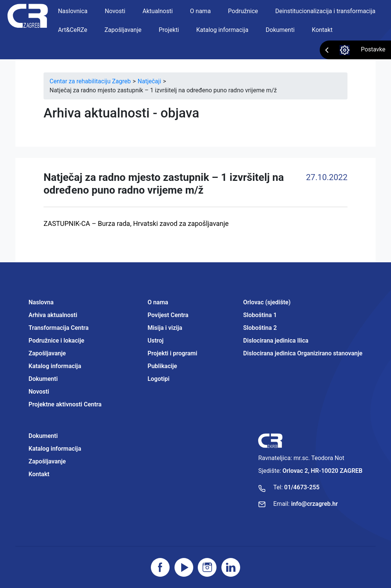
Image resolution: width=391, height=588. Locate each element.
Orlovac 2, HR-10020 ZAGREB (323, 471)
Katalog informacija (222, 30)
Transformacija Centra (59, 328)
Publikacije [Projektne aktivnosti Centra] (162, 366)
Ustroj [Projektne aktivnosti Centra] (156, 341)
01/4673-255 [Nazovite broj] (302, 487)
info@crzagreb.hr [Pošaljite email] (315, 504)
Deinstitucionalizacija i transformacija (326, 11)
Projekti (169, 30)
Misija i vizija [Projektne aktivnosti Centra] (165, 328)
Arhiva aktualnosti (53, 315)
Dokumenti (280, 30)
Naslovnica (73, 11)
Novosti (115, 11)
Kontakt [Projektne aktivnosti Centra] (39, 474)
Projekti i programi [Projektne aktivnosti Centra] (172, 353)
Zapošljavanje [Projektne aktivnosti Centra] (47, 461)
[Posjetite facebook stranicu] (160, 567)
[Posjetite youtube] (184, 567)
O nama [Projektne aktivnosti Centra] (158, 302)
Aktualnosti (158, 11)
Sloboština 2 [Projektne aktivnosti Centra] (260, 328)
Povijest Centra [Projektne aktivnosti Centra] (168, 315)
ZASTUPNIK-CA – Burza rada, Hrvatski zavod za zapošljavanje (136, 223)
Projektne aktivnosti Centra (65, 404)
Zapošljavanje (123, 30)
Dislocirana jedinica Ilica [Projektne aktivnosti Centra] (276, 341)
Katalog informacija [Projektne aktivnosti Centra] (55, 449)
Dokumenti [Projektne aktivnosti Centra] (43, 436)
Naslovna (41, 302)
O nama (200, 11)
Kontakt (322, 30)
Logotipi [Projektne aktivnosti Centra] (159, 379)
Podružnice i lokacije (56, 341)
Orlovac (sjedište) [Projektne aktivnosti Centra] (267, 302)
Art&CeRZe (72, 30)
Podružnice (243, 11)
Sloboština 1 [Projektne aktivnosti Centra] (260, 315)
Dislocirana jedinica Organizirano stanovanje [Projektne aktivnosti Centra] (303, 353)
